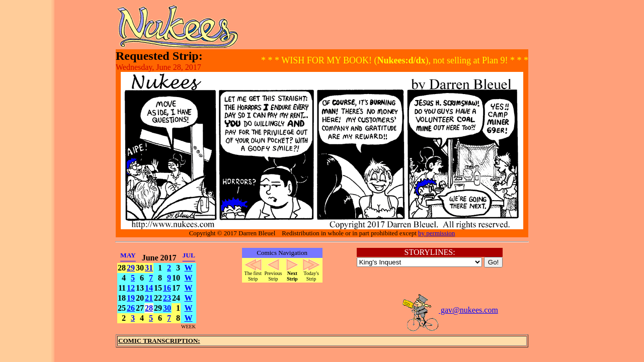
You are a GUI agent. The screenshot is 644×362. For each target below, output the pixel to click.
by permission (436, 233)
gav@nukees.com (450, 310)
